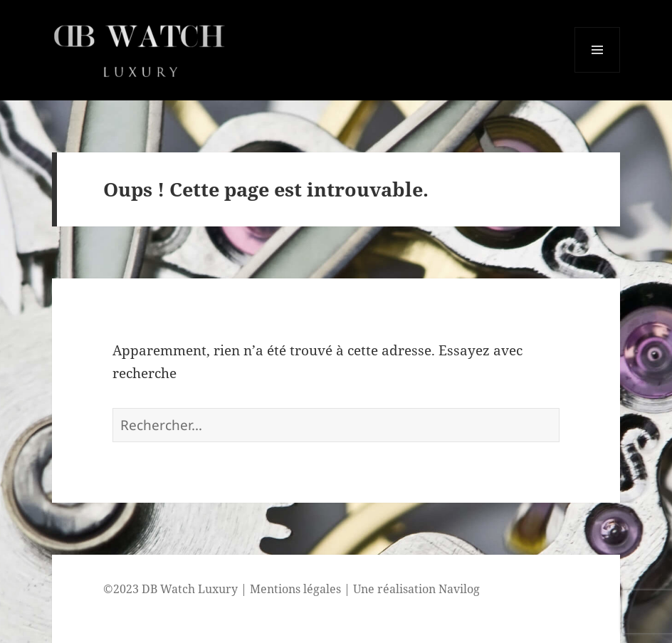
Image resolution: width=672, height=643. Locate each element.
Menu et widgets (598, 72)
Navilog (459, 589)
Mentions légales (295, 589)
